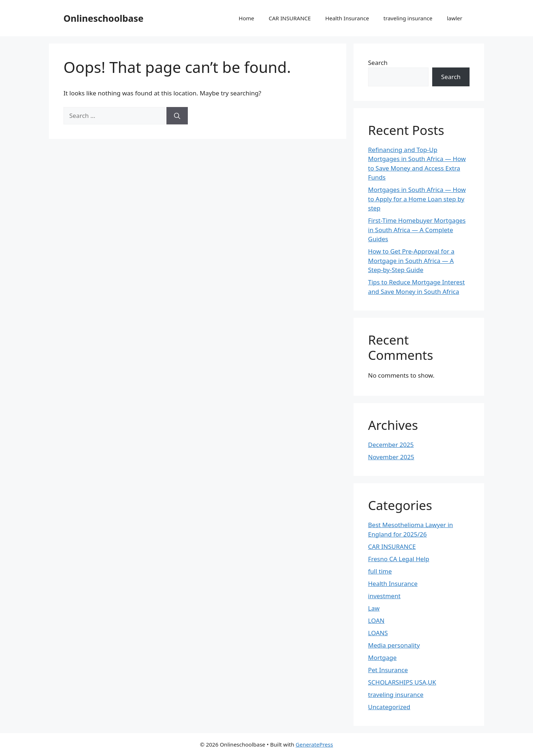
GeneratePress (314, 744)
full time (380, 571)
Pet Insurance (388, 670)
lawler (455, 18)
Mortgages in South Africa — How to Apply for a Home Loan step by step (417, 199)
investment (384, 596)
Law (374, 608)
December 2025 (391, 445)
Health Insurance (347, 18)
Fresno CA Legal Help (399, 559)
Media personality (394, 645)
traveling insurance (408, 18)
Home (246, 18)
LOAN (376, 621)
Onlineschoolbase (104, 18)
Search (378, 63)
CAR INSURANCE (290, 18)
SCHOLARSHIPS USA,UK (402, 682)
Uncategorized (389, 707)
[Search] (177, 116)
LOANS (378, 633)
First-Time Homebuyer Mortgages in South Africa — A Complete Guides (417, 230)
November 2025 (391, 457)
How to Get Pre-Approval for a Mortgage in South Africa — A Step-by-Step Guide (411, 260)
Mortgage (382, 658)
